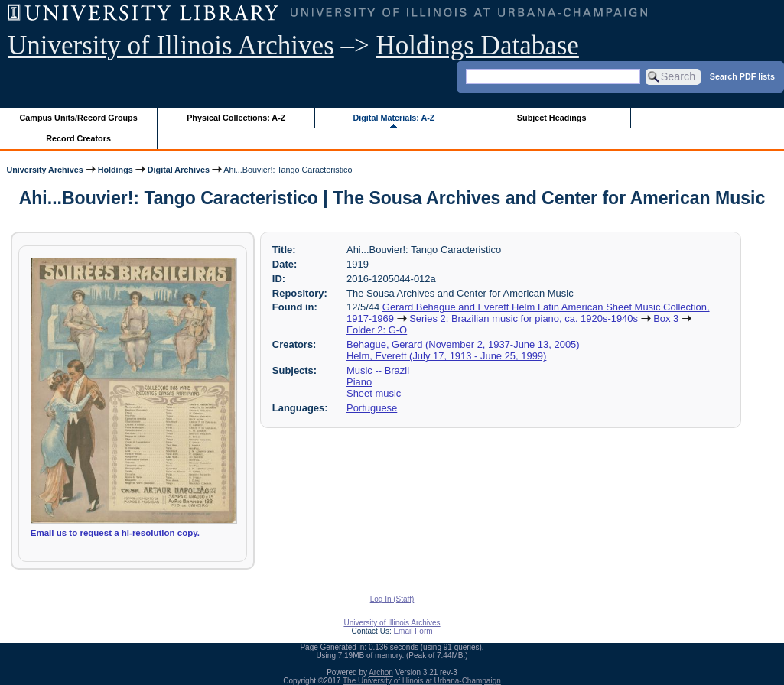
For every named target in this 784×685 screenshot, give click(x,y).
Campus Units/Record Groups (79, 118)
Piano (359, 382)
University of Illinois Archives (171, 45)
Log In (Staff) (392, 599)
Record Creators (78, 138)
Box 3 (666, 318)
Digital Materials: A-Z (394, 118)
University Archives (44, 170)
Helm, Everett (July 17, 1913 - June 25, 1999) (446, 356)
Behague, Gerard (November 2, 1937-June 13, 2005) (463, 344)
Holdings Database (478, 45)
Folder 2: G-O (377, 330)
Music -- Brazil (378, 370)
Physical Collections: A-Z (236, 118)
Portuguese (372, 408)
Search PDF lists (742, 76)
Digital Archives (179, 170)
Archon (381, 672)
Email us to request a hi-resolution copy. (115, 533)
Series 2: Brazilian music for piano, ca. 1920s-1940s (524, 318)
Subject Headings (552, 118)
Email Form (413, 631)
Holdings (115, 170)
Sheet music (374, 393)
